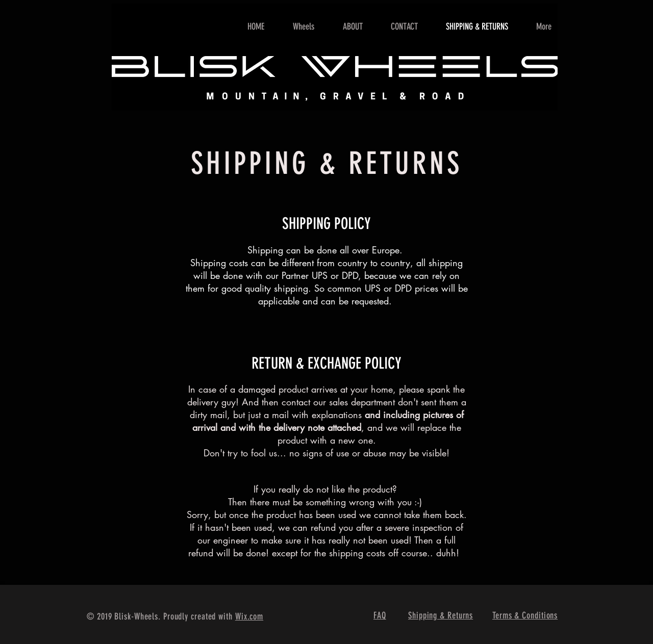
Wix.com (249, 616)
